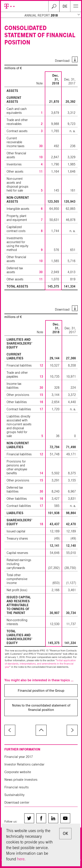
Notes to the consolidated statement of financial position (41, 707)
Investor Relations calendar (24, 764)
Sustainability (14, 795)
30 (41, 146)
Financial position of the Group (41, 691)
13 (41, 377)
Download (62, 61)
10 (41, 157)
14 (41, 473)
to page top (41, 730)
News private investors (21, 780)
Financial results (17, 787)
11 (41, 172)
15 (41, 395)
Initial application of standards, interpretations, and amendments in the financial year (40, 664)
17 (41, 409)
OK (65, 834)
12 (41, 365)
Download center (17, 802)
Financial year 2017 (19, 757)
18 (41, 524)
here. (21, 859)
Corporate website (18, 772)
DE (65, 6)
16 (41, 402)
